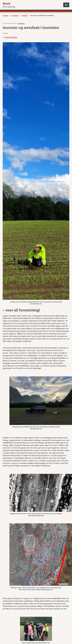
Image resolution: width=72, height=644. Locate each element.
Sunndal (24, 16)
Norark (7, 4)
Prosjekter (15, 16)
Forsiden (6, 16)
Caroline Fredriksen (11, 37)
